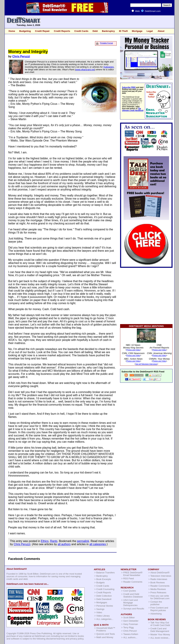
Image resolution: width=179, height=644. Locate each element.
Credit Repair (42, 31)
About (161, 31)
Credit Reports (62, 31)
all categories (98, 544)
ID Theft (123, 31)
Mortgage (137, 31)
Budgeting (25, 31)
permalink (83, 541)
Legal (150, 31)
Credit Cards (81, 31)
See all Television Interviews (146, 364)
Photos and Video (133, 350)
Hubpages (109, 67)
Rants (54, 541)
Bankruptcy (108, 31)
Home (12, 31)
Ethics (45, 541)
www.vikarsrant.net (85, 70)
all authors (64, 544)
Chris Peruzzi (21, 56)
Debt (95, 31)
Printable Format (106, 43)
